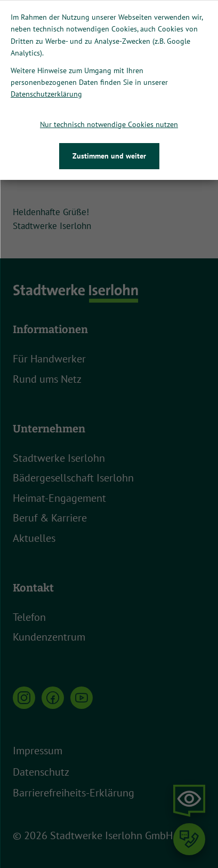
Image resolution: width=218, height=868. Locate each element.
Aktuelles (34, 538)
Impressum (38, 751)
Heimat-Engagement (59, 498)
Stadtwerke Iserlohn (59, 458)
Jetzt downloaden (173, 42)
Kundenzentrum (49, 637)
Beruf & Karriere (50, 518)
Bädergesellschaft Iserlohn (73, 478)
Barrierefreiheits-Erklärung (74, 793)
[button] (172, 70)
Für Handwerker (49, 359)
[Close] (208, 10)
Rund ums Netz (47, 379)
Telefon (29, 617)
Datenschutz (41, 772)
